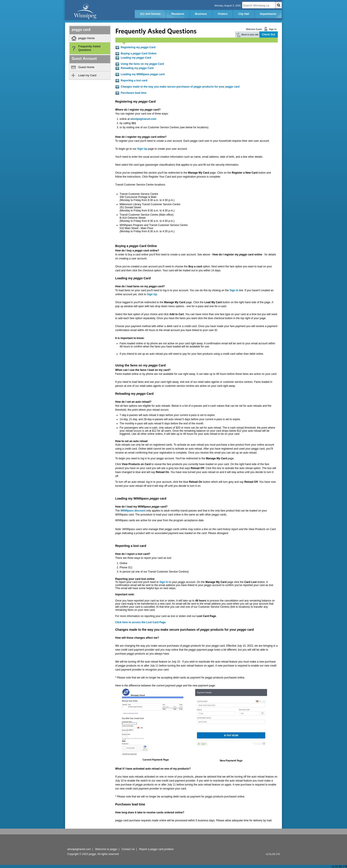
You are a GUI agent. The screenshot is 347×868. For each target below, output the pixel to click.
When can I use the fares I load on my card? (143, 370)
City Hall (244, 14)
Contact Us (128, 849)
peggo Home (87, 38)
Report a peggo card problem (156, 849)
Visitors (223, 14)
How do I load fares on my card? (140, 286)
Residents (178, 14)
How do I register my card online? (141, 137)
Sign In (164, 582)
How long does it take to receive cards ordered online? (150, 812)
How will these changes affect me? (137, 638)
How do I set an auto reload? (133, 402)
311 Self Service (150, 14)
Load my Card (87, 75)
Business (201, 14)
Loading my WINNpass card (143, 74)
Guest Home (86, 67)
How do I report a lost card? (133, 554)
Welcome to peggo (106, 849)
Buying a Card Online (139, 54)
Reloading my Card (137, 68)
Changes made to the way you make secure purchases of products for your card (180, 87)
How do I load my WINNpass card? (142, 507)
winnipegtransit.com (143, 119)
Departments (268, 14)
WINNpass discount (133, 511)
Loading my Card (136, 58)
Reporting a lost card (134, 80)
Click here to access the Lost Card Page (141, 622)
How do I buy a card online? (137, 251)
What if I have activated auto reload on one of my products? (153, 769)
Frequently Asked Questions (89, 48)
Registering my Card (138, 47)
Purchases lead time (134, 93)
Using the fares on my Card (142, 64)
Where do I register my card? (138, 110)
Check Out (268, 34)
